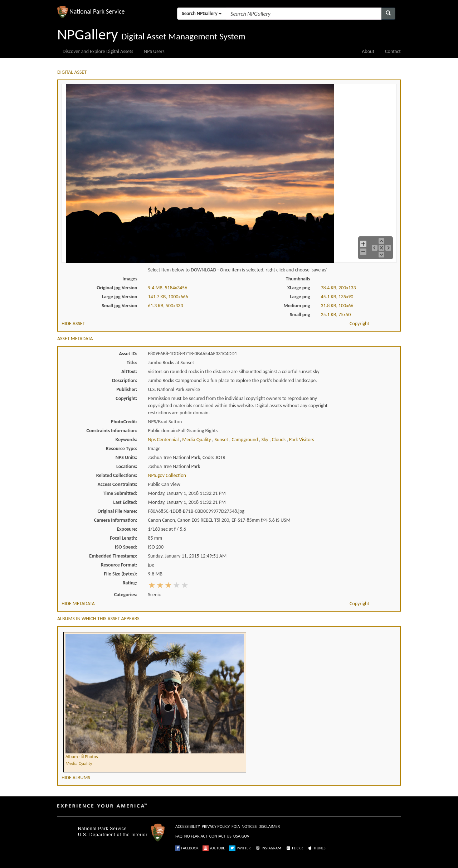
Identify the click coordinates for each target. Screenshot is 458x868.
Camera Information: (116, 520)
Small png (300, 315)
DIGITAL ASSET (72, 72)
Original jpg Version (117, 288)
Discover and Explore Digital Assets (98, 51)
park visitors (302, 440)
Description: (125, 380)
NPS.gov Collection (167, 475)
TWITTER (240, 848)
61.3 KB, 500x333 (166, 306)
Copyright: (126, 398)
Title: (132, 363)
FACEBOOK (187, 848)
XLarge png (299, 288)
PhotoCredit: (124, 422)
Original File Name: (118, 511)
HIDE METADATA (78, 604)
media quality (197, 440)
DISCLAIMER (269, 826)
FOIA (236, 826)
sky (265, 440)
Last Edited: (125, 502)
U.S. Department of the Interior (113, 835)
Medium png (297, 306)
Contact (393, 51)
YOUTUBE (214, 848)
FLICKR (294, 848)
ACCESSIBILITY (188, 826)
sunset (222, 440)
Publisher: (127, 389)
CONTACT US (220, 836)
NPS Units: (126, 457)
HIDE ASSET (73, 324)
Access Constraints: (117, 484)
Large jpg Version (120, 297)
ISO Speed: (126, 547)
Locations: (127, 466)
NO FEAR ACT (196, 836)
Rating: (130, 583)
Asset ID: (128, 354)
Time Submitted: (120, 493)
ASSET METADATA (75, 339)
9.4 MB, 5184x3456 (168, 288)
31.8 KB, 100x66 (337, 306)
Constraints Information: (112, 431)
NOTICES (249, 826)
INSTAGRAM (268, 848)
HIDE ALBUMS (76, 778)
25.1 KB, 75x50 (336, 315)
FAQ (179, 836)
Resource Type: (122, 449)
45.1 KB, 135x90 (337, 297)
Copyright (359, 324)
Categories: (126, 595)
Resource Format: (119, 565)
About (368, 51)
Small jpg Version (119, 306)
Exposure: (127, 529)
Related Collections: (117, 475)
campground (246, 440)
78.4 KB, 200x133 (338, 288)
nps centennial (164, 440)
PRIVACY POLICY (216, 826)
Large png (300, 297)
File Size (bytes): (120, 574)
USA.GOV (241, 836)
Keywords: (126, 440)
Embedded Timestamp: (113, 556)
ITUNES (316, 848)
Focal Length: (123, 538)
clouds (279, 440)
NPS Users (154, 51)
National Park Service (102, 829)
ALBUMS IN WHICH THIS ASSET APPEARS (98, 619)
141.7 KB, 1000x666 (168, 297)
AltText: (129, 372)
